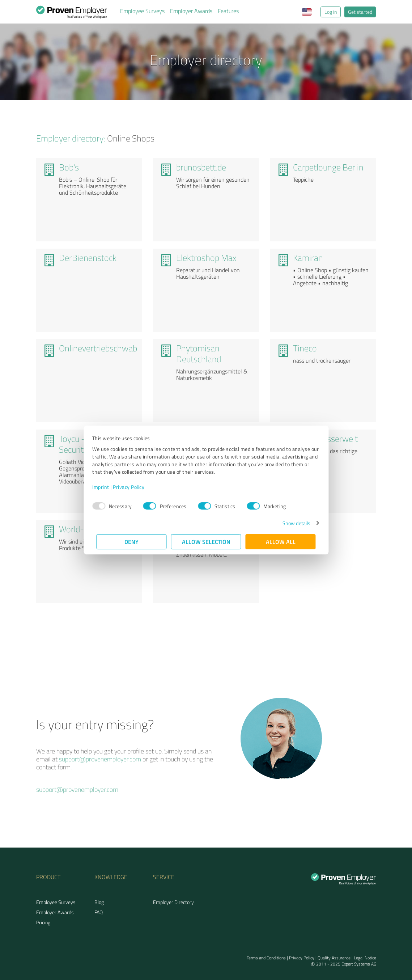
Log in (331, 12)
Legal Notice (365, 958)
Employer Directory (173, 902)
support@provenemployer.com (100, 759)
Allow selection (206, 542)
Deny (131, 542)
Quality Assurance (334, 958)
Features (228, 11)
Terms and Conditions (266, 958)
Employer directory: (71, 138)
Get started (360, 12)
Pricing (43, 922)
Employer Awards (191, 11)
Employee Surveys (142, 11)
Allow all (281, 542)
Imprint (105, 487)
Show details (292, 523)
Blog (99, 902)
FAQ (99, 912)
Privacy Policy (133, 487)
